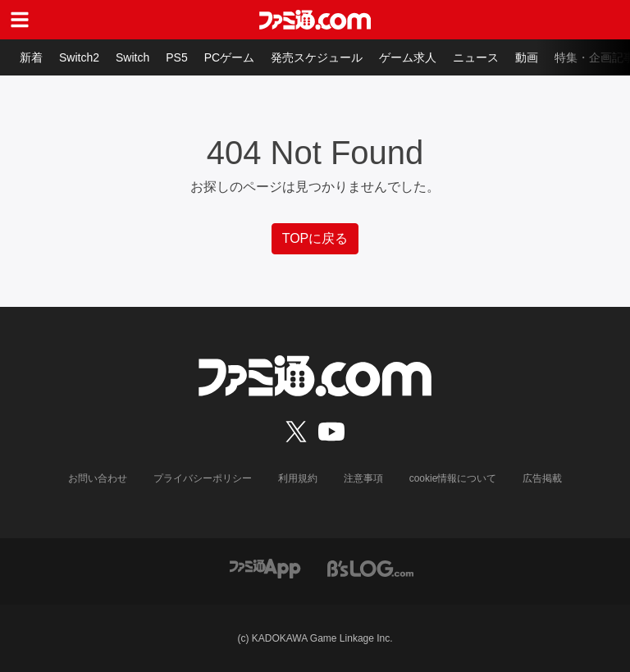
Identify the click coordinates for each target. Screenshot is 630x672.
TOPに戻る (315, 238)
